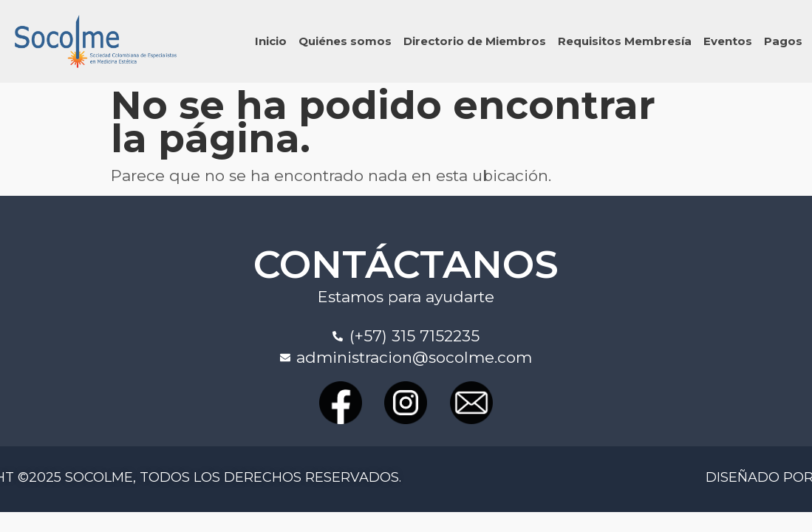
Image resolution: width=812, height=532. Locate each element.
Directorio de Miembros (475, 41)
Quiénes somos (345, 41)
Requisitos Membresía (625, 41)
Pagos (783, 41)
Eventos (728, 41)
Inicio (271, 41)
